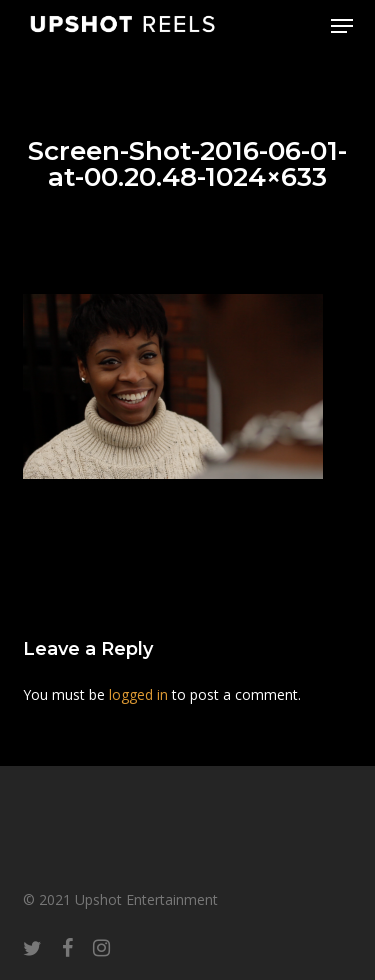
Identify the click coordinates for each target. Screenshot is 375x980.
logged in (138, 695)
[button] (342, 26)
